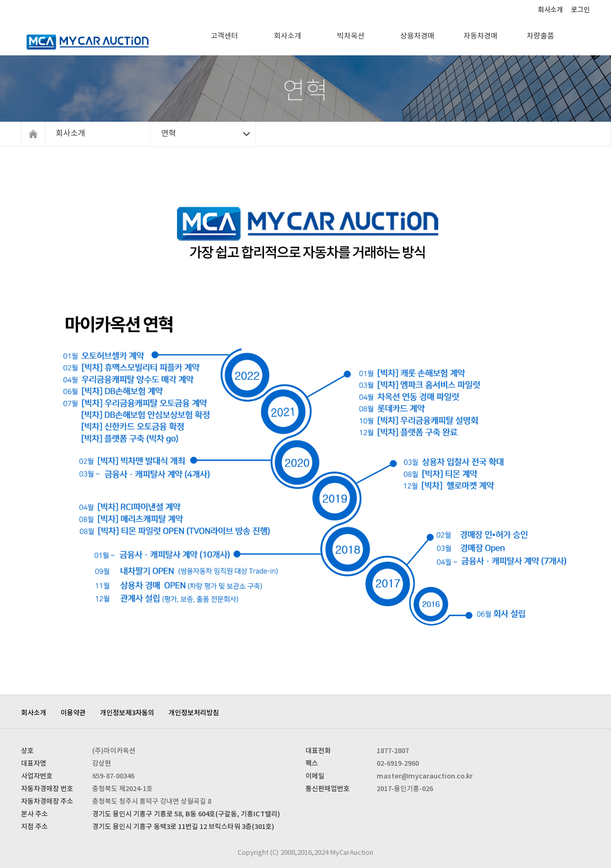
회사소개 (550, 10)
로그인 (580, 10)
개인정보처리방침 (194, 713)
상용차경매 (417, 36)
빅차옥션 (351, 36)
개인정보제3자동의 (127, 713)
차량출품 (540, 36)
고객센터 (224, 36)
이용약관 (73, 713)
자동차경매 (481, 36)
